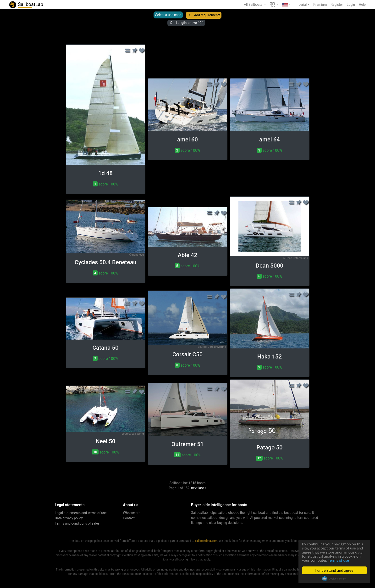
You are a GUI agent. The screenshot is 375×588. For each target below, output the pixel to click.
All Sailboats (254, 5)
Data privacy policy (69, 518)
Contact (129, 518)
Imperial (301, 5)
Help (362, 5)
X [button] (190, 15)
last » (202, 488)
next (194, 488)
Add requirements (207, 15)
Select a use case (168, 15)
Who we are (132, 513)
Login (351, 5)
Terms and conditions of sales (77, 523)
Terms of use (339, 560)
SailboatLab (26, 5)
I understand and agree (334, 570)
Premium (320, 5)
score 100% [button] (105, 184)
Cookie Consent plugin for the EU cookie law (334, 579)
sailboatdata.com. (207, 541)
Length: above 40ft (190, 23)
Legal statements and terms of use (81, 513)
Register (337, 5)
